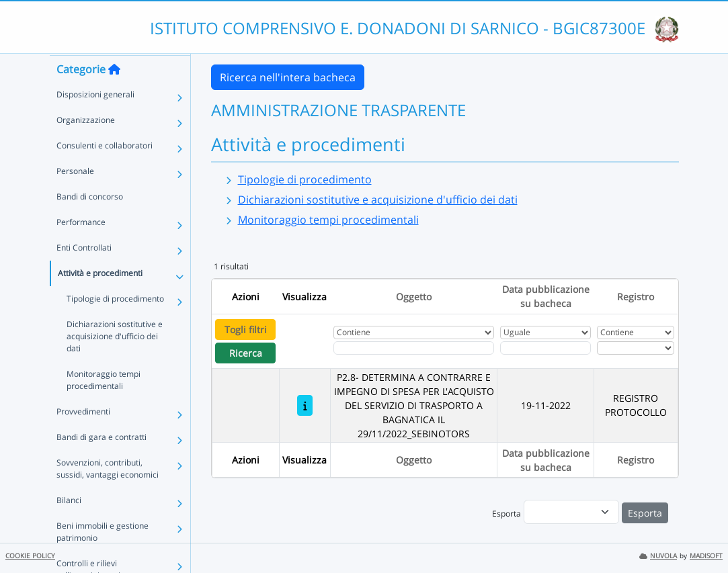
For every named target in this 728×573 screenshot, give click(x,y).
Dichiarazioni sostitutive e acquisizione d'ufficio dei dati (115, 362)
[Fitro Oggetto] (413, 348)
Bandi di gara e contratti (102, 462)
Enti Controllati (84, 273)
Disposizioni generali (95, 120)
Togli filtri (246, 329)
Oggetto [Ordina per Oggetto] (414, 297)
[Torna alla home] (114, 95)
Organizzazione (86, 145)
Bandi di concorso (90, 222)
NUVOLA (658, 556)
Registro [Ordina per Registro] (636, 297)
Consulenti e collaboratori (105, 171)
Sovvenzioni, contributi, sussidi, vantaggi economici (108, 494)
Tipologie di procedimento (115, 324)
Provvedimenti (83, 437)
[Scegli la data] (545, 348)
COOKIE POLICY (30, 556)
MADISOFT (706, 556)
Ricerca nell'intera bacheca (288, 77)
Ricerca (246, 353)
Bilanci (69, 526)
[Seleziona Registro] (636, 348)
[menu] (571, 512)
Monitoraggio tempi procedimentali (104, 405)
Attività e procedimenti (100, 299)
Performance (81, 248)
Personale (75, 196)
